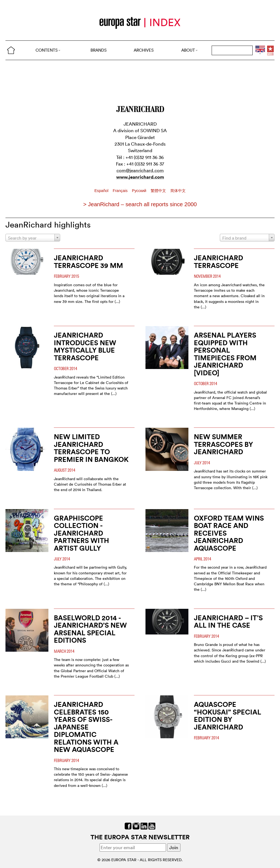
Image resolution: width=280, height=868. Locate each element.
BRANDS (99, 50)
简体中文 (178, 191)
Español (102, 191)
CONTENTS (48, 50)
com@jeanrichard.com (140, 170)
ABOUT (189, 50)
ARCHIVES (144, 50)
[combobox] (33, 238)
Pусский (139, 191)
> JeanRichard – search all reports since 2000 (140, 204)
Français (121, 191)
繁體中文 (159, 191)
